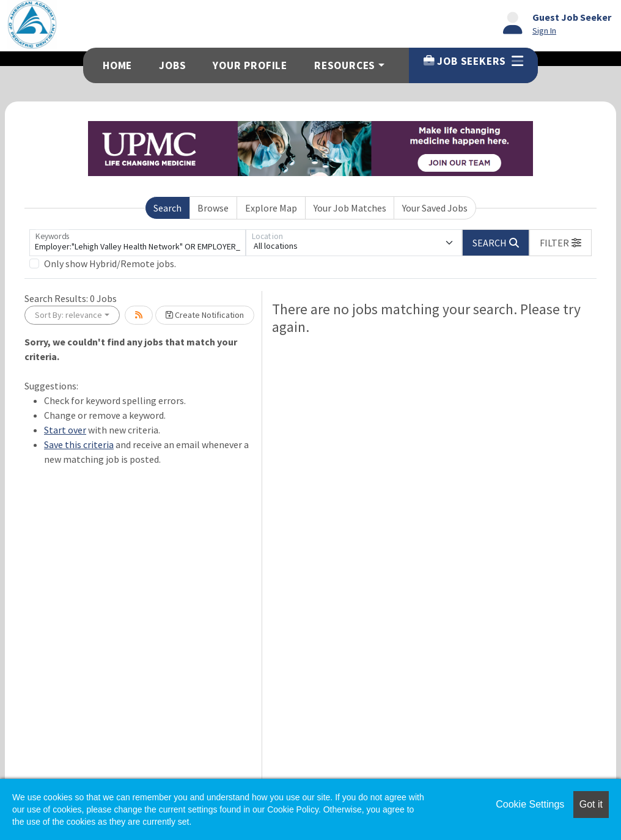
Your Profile (250, 65)
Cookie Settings (530, 804)
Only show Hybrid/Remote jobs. (110, 263)
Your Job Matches (350, 208)
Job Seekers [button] (473, 61)
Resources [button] (345, 65)
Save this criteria (79, 444)
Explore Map (271, 208)
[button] (560, 243)
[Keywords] (138, 243)
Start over (65, 430)
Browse (213, 208)
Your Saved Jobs (435, 208)
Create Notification (205, 315)
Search (167, 208)
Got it (591, 804)
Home (117, 65)
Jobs (172, 65)
